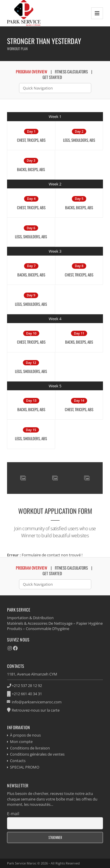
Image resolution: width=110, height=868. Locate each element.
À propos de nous (25, 735)
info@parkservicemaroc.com (37, 702)
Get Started (52, 77)
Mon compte (21, 742)
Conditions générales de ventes (37, 754)
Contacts (18, 761)
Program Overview (32, 72)
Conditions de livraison (30, 748)
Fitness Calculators (71, 72)
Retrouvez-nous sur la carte (36, 710)
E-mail (13, 814)
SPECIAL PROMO (25, 767)
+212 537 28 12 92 (27, 685)
